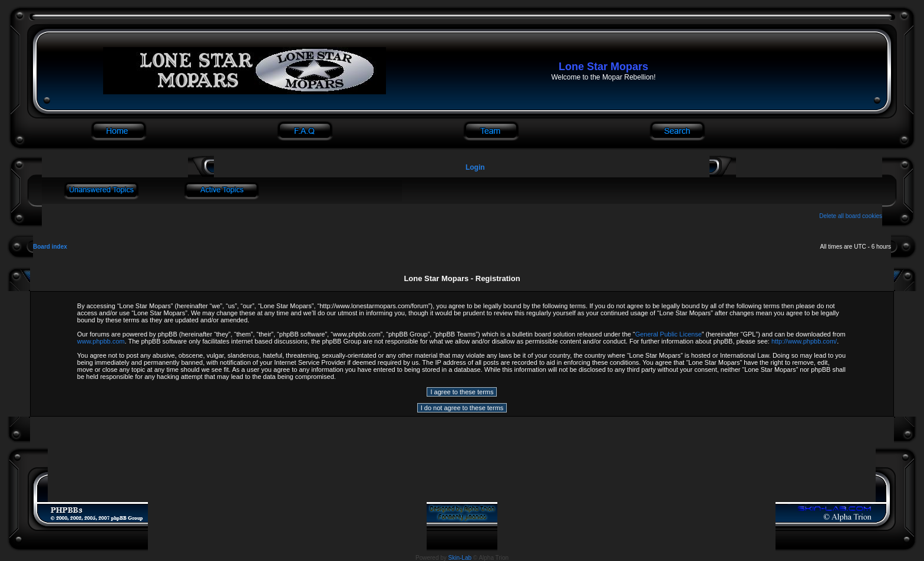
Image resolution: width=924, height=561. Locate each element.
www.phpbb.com (101, 341)
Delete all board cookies (851, 216)
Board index (50, 247)
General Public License (669, 334)
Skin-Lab (460, 558)
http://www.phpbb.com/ (804, 341)
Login (475, 167)
